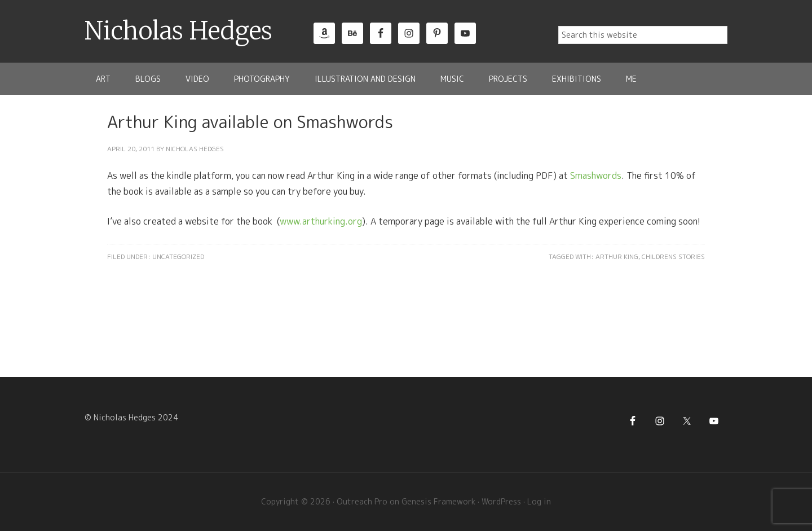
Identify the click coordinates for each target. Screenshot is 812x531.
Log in (539, 501)
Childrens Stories (673, 256)
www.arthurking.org (321, 221)
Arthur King (617, 256)
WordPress (501, 501)
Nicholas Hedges (178, 31)
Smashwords (596, 175)
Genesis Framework (438, 501)
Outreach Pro (362, 501)
